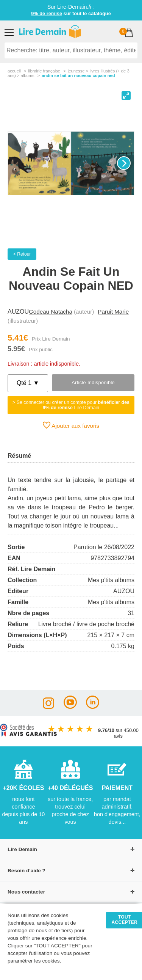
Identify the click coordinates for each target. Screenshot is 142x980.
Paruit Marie (113, 312)
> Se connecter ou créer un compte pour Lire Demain (71, 405)
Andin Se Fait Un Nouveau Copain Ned (78, 75)
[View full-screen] (126, 96)
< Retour (22, 254)
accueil (14, 71)
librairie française (44, 71)
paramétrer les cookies (34, 961)
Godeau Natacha (51, 312)
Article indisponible (93, 382)
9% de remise (47, 13)
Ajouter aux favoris (71, 425)
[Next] (124, 163)
